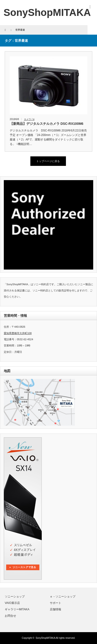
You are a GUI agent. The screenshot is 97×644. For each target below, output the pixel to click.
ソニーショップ (15, 597)
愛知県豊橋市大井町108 (18, 333)
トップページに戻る (48, 161)
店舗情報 (55, 609)
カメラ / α (29, 119)
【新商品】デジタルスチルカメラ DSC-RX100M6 (46, 124)
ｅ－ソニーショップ (63, 597)
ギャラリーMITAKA (17, 609)
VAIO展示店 (12, 603)
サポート (55, 603)
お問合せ (10, 616)
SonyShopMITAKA (45, 638)
